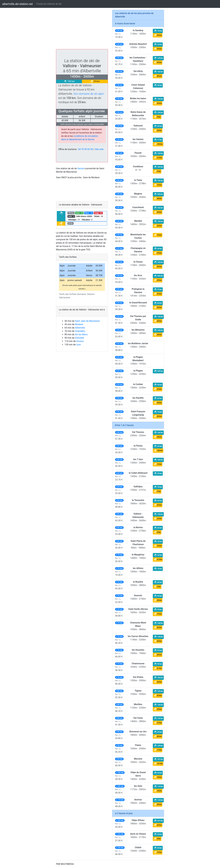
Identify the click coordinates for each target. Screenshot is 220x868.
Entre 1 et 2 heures (124, 425)
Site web (99, 149)
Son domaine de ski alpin (89, 94)
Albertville (80, 328)
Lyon (79, 345)
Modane (79, 324)
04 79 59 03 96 (86, 149)
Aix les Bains (81, 334)
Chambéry (80, 331)
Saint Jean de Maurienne (87, 321)
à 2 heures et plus (124, 813)
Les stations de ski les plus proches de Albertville (134, 15)
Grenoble (79, 338)
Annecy (80, 341)
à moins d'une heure (125, 24)
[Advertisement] (82, 29)
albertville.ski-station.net (17, 4)
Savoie (81, 168)
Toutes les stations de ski (49, 4)
